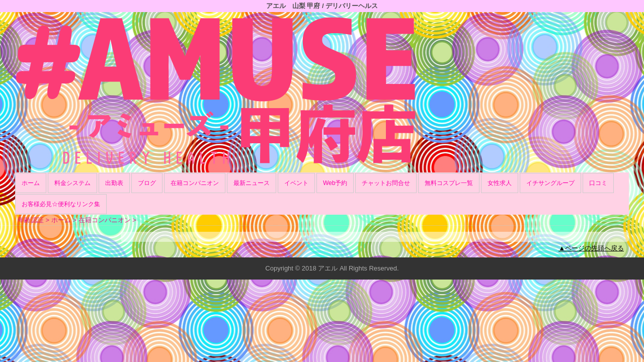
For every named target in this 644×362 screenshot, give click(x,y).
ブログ (147, 183)
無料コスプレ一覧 (449, 183)
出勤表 (114, 183)
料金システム (72, 183)
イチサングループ (550, 183)
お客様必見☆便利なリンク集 (61, 204)
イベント (296, 183)
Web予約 (335, 183)
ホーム (31, 183)
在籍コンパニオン (195, 183)
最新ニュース (252, 183)
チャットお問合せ (386, 183)
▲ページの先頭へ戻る (591, 248)
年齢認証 (31, 220)
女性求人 (500, 183)
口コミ (598, 183)
